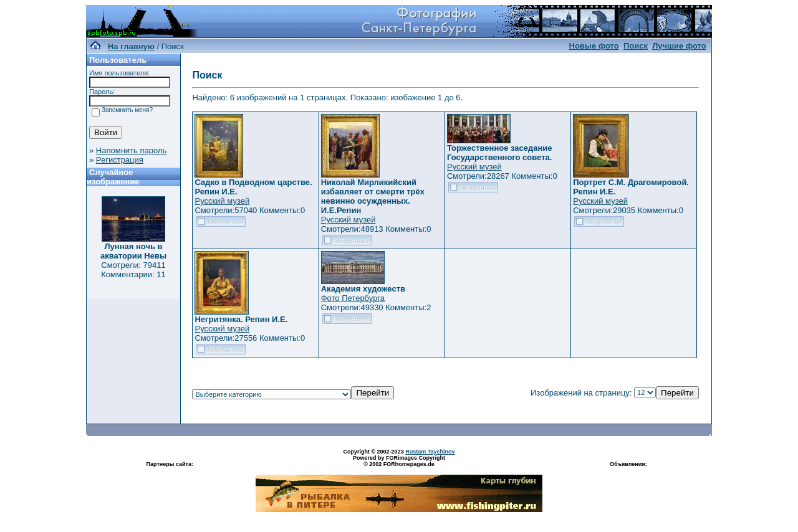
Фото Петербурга (353, 298)
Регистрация (120, 160)
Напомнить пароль (131, 150)
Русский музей (222, 201)
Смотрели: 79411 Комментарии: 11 (133, 270)
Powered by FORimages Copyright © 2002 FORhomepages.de (399, 461)
